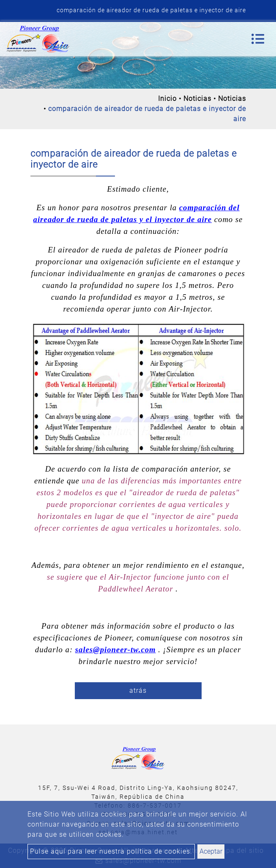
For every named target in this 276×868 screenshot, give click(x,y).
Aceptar (211, 851)
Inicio (167, 99)
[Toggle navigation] (258, 39)
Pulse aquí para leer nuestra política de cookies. (111, 851)
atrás (138, 690)
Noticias (197, 99)
